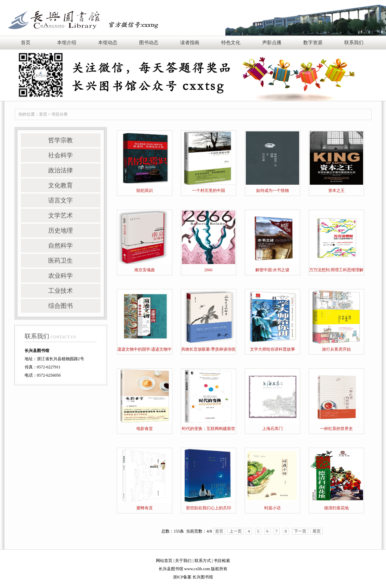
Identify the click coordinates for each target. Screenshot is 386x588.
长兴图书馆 (203, 577)
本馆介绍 (67, 43)
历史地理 (61, 231)
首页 (26, 43)
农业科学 (61, 276)
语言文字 (61, 200)
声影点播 (272, 43)
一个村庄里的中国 (209, 191)
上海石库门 (272, 429)
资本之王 (336, 191)
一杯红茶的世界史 (336, 429)
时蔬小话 (272, 508)
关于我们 (183, 561)
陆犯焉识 (145, 191)
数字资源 (313, 43)
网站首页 (164, 561)
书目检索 (222, 561)
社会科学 (61, 155)
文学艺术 (61, 215)
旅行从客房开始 (336, 349)
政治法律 (61, 170)
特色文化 (231, 43)
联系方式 (203, 561)
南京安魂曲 (145, 270)
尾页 (317, 531)
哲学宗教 (61, 140)
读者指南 (190, 43)
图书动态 (149, 43)
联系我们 (354, 43)
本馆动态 (108, 43)
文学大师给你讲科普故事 (272, 349)
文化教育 (61, 185)
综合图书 (61, 306)
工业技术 (61, 291)
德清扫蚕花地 (336, 508)
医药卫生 (61, 261)
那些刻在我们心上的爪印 (209, 508)
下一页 (300, 531)
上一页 (236, 531)
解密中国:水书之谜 (272, 270)
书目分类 (59, 114)
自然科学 (61, 246)
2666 (209, 270)
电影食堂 (145, 429)
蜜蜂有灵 (145, 508)
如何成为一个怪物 (272, 191)
